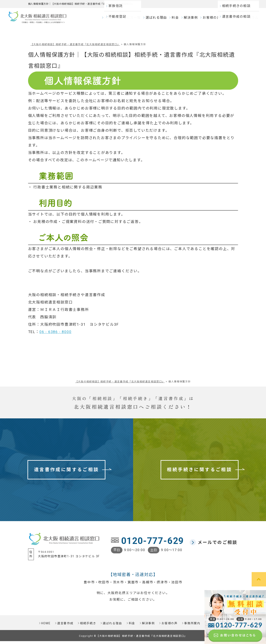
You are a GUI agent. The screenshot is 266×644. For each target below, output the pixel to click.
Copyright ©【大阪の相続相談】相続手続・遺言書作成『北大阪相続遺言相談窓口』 (133, 639)
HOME (113, 20)
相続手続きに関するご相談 (199, 473)
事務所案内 (234, 20)
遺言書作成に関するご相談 (67, 473)
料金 (176, 20)
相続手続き (88, 626)
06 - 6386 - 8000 (55, 335)
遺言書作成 (65, 626)
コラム (253, 20)
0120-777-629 (153, 544)
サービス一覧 (133, 20)
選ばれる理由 (158, 20)
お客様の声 (212, 20)
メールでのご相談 (217, 545)
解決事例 (192, 20)
